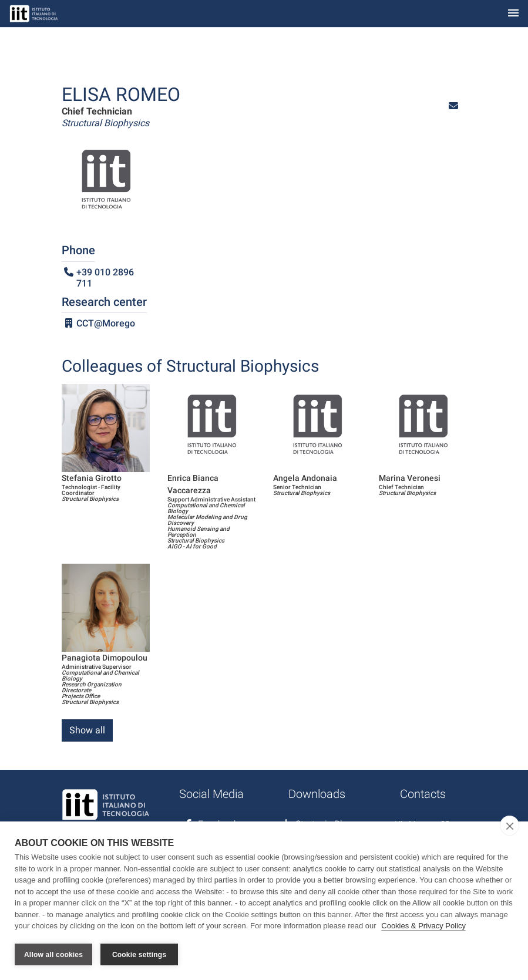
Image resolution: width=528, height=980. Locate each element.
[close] (509, 826)
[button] (453, 106)
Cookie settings (139, 955)
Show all (87, 730)
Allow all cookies (53, 955)
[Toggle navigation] (513, 14)
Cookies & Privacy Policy (423, 926)
